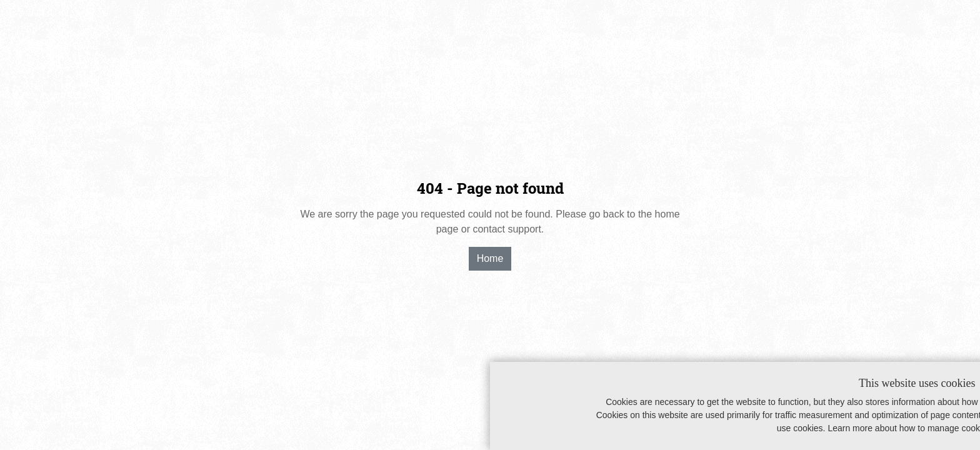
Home (490, 258)
